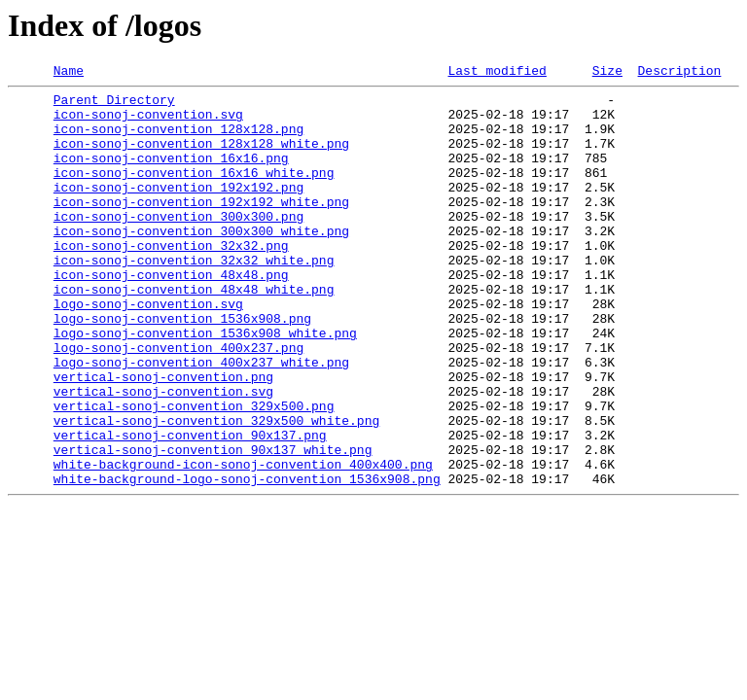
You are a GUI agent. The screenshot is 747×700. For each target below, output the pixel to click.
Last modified (497, 73)
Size (607, 73)
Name (69, 73)
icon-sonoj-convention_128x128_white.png (201, 157)
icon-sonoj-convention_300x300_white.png (201, 262)
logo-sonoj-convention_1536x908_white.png (205, 385)
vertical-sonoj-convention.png (163, 437)
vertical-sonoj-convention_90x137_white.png (213, 525)
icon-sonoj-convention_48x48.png (171, 315)
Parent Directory (114, 105)
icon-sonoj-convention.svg (148, 122)
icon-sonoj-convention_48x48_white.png (194, 332)
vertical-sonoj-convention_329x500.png (194, 472)
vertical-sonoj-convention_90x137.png (190, 507)
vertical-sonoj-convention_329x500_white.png (216, 490)
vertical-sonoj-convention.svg (163, 455)
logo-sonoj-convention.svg (148, 350)
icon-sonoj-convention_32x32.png (171, 280)
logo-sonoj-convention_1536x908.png (182, 367)
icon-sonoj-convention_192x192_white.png (201, 227)
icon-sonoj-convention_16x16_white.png (194, 192)
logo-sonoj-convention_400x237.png (178, 402)
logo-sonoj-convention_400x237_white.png (201, 420)
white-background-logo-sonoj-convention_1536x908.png (247, 560)
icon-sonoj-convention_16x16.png (171, 175)
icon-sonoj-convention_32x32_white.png (194, 297)
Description (679, 73)
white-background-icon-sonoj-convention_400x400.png (243, 542)
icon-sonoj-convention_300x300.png (178, 245)
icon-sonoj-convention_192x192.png (178, 210)
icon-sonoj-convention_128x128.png (178, 140)
